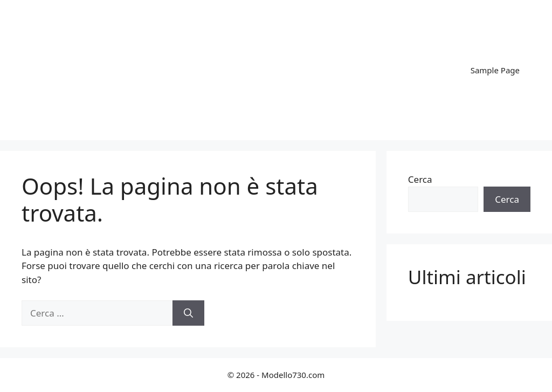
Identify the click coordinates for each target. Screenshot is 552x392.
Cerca (420, 179)
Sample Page (495, 70)
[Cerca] (188, 313)
